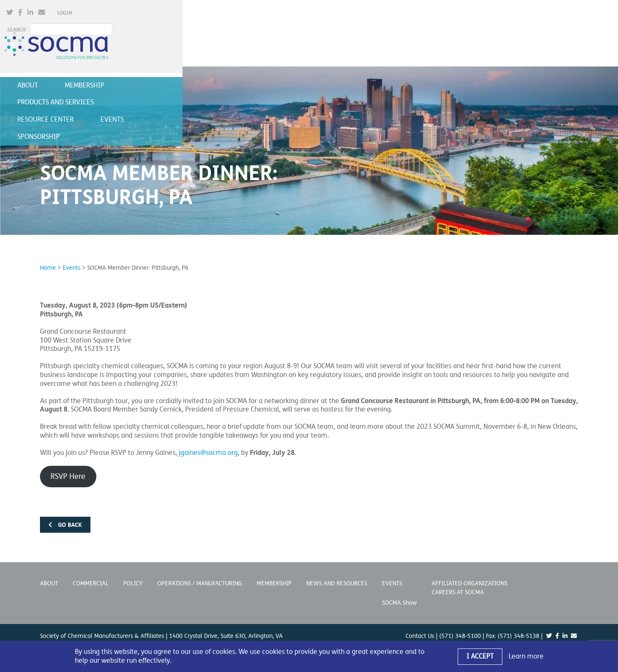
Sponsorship (425, 70)
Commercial (91, 575)
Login (453, 15)
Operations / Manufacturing (200, 575)
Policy (133, 575)
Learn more (526, 656)
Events (365, 70)
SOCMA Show (399, 594)
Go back (65, 516)
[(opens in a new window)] (398, 15)
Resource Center (298, 70)
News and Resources (337, 575)
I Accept (480, 656)
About (63, 70)
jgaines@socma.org (208, 444)
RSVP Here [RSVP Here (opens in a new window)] (68, 467)
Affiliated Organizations (469, 575)
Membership (120, 70)
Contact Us (420, 627)
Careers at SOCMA (458, 583)
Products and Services (205, 70)
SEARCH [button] (483, 15)
